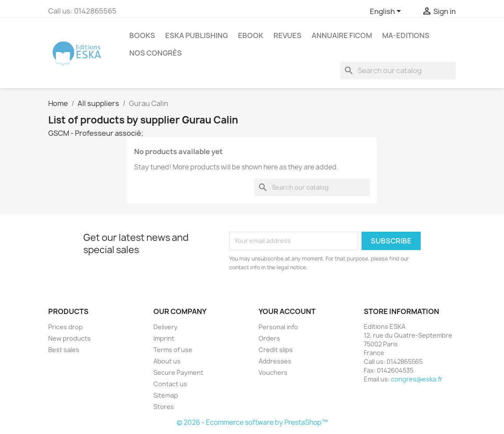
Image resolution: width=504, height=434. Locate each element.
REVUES (287, 35)
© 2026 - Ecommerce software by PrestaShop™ (252, 422)
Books (142, 35)
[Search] (398, 71)
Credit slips (276, 350)
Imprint (164, 338)
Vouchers (273, 372)
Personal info (278, 327)
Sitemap (166, 395)
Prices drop (66, 327)
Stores (164, 407)
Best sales (64, 350)
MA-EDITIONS (406, 35)
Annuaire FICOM (342, 35)
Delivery (165, 327)
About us (167, 361)
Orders (269, 338)
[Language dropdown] (387, 12)
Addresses (275, 361)
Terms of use (173, 350)
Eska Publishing (197, 35)
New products (69, 338)
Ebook (251, 35)
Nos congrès (156, 53)
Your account (287, 311)
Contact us (170, 384)
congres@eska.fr (417, 379)
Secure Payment (178, 372)
